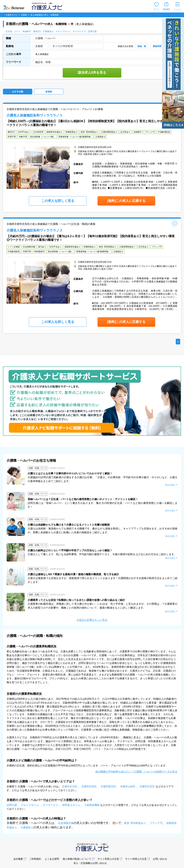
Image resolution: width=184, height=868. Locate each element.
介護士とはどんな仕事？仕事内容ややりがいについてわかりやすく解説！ (70, 473)
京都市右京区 (70, 786)
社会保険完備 (66, 823)
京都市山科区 (128, 786)
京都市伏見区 (89, 786)
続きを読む (170, 485)
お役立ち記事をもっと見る (92, 620)
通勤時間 (157, 46)
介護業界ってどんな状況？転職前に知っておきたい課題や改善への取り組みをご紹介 (76, 600)
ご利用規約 (35, 859)
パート (17, 31)
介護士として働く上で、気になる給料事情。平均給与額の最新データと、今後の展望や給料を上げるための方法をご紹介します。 (102, 554)
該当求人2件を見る (92, 73)
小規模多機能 (92, 805)
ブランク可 (156, 823)
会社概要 (18, 859)
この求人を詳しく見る (58, 201)
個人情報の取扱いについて (77, 859)
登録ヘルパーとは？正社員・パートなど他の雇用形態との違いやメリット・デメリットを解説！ (83, 499)
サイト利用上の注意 (108, 859)
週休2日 (37, 31)
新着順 (49, 92)
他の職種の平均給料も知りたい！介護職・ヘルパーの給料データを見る (136, 772)
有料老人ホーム (71, 805)
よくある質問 (52, 859)
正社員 (9, 31)
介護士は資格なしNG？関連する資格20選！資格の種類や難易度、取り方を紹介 (73, 574)
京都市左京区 (147, 786)
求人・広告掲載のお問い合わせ (90, 863)
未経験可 (27, 31)
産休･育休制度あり (135, 823)
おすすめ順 (18, 92)
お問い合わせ (160, 859)
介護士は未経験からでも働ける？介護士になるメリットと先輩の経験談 (69, 525)
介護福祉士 (48, 31)
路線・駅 (142, 46)
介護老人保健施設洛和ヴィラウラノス (35, 115)
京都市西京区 (108, 786)
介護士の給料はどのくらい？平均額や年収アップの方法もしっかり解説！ (70, 550)
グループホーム (63, 31)
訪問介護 (92, 31)
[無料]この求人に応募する (126, 201)
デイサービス (79, 31)
